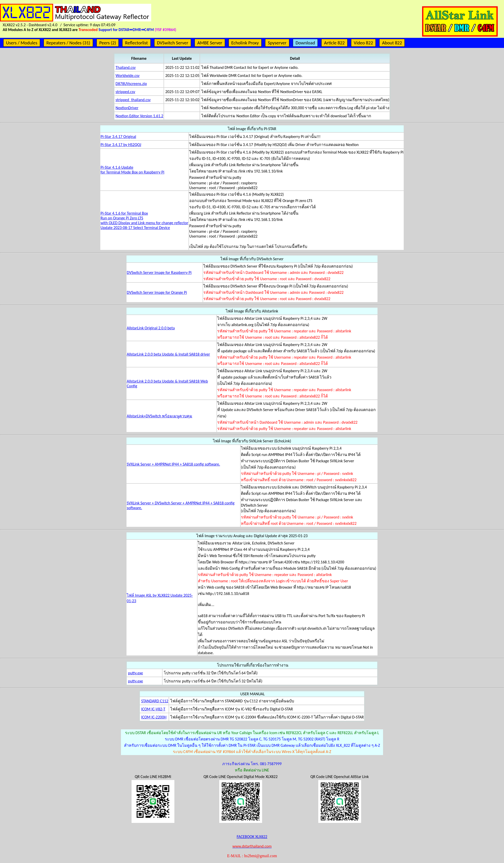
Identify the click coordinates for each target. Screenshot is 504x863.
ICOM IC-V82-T (153, 709)
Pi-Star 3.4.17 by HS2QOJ (121, 145)
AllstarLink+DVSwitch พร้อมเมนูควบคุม (160, 416)
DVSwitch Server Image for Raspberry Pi (159, 272)
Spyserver (277, 43)
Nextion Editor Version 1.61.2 (139, 116)
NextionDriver (127, 108)
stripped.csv (125, 92)
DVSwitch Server (173, 43)
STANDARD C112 (155, 701)
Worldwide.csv (128, 76)
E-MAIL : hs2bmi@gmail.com (252, 856)
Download (305, 43)
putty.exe (135, 673)
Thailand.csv (126, 67)
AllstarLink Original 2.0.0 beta (151, 328)
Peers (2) (108, 43)
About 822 (392, 43)
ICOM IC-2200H (154, 717)
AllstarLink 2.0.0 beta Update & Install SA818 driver (168, 354)
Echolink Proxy (245, 43)
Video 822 (363, 43)
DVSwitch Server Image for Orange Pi (157, 292)
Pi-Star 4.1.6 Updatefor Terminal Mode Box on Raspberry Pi (132, 170)
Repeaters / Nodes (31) (68, 43)
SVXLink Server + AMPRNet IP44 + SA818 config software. (173, 464)
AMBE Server (210, 43)
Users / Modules (22, 43)
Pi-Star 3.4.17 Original (118, 137)
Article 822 (334, 43)
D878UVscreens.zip (131, 84)
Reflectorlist (136, 43)
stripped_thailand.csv (133, 100)
